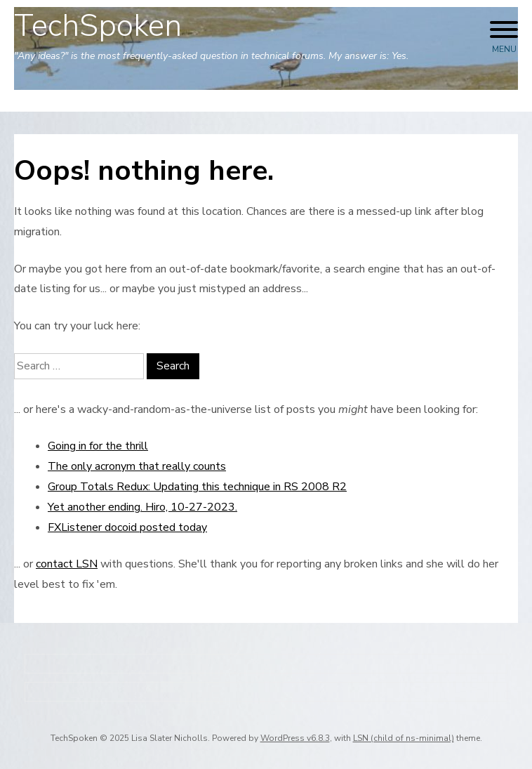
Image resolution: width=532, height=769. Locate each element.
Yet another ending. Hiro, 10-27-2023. (142, 507)
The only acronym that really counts (137, 466)
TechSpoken (98, 26)
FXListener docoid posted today (127, 527)
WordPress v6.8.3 (295, 738)
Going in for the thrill (98, 446)
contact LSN (67, 564)
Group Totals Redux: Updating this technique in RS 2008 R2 (197, 487)
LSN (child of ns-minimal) (404, 738)
